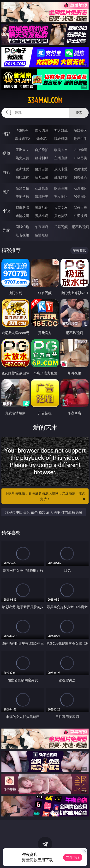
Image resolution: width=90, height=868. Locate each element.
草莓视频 (61, 227)
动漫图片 (80, 188)
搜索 (79, 113)
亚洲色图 (42, 188)
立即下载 (73, 857)
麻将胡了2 (22, 139)
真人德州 (42, 130)
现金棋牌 (61, 139)
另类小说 (42, 216)
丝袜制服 (42, 158)
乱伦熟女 (61, 177)
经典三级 (42, 177)
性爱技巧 (80, 216)
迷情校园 (22, 216)
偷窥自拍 (22, 188)
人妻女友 (61, 207)
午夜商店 (42, 227)
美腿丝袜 (22, 196)
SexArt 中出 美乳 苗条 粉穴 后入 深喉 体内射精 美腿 (44, 512)
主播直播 (61, 158)
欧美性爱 (80, 169)
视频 (6, 153)
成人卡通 (61, 169)
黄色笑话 (61, 216)
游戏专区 (80, 130)
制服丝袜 (22, 177)
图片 (6, 192)
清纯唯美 (42, 196)
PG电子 (22, 130)
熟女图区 (61, 196)
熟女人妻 (22, 158)
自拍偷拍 (42, 150)
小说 (6, 211)
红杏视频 (22, 235)
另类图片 (80, 196)
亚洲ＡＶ (22, 150)
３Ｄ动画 (80, 150)
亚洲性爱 (22, 169)
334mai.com (45, 100)
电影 (6, 172)
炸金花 (42, 139)
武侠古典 (80, 207)
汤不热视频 (80, 227)
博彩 (6, 134)
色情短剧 (42, 235)
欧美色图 (61, 188)
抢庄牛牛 (80, 139)
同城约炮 (22, 227)
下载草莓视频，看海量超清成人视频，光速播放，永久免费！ (46, 496)
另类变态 (80, 177)
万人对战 (61, 130)
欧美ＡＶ (61, 150)
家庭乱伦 (42, 207)
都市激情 (22, 207)
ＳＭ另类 (80, 158)
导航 (6, 230)
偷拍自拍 (42, 169)
